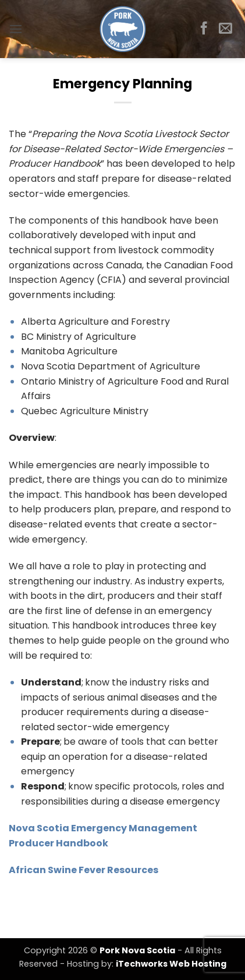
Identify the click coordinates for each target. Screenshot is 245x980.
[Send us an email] (226, 29)
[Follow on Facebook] (204, 29)
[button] (16, 29)
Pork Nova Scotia (137, 950)
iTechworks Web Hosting (171, 964)
